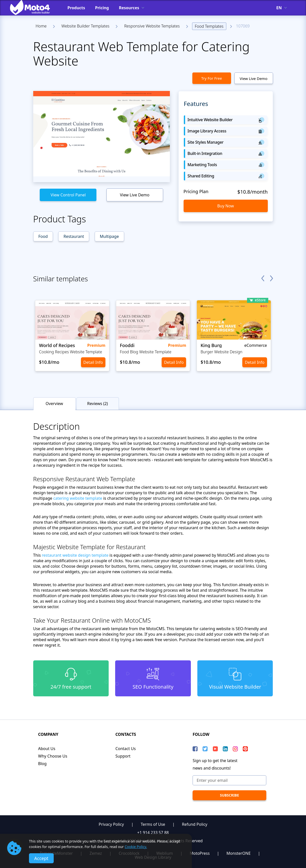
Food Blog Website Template (146, 352)
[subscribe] (229, 795)
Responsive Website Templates (152, 26)
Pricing (102, 8)
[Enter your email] (229, 780)
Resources (129, 8)
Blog (42, 764)
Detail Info (93, 362)
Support (123, 756)
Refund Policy (195, 824)
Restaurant (74, 236)
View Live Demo (254, 78)
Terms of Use (153, 824)
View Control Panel (68, 195)
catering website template (78, 498)
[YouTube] (215, 749)
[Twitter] (205, 749)
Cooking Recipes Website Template (70, 352)
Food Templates (209, 26)
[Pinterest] (245, 749)
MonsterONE (239, 853)
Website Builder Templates (85, 26)
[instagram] (235, 749)
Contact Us (126, 749)
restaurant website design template (75, 555)
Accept (41, 858)
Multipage (109, 236)
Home (41, 26)
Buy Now (226, 206)
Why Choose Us (53, 756)
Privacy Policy (111, 824)
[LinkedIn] (225, 749)
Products (76, 8)
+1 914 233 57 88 (153, 833)
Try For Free (212, 78)
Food (43, 236)
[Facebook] (195, 749)
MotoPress (200, 853)
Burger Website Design (221, 352)
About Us (47, 749)
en (279, 8)
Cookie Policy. (136, 847)
